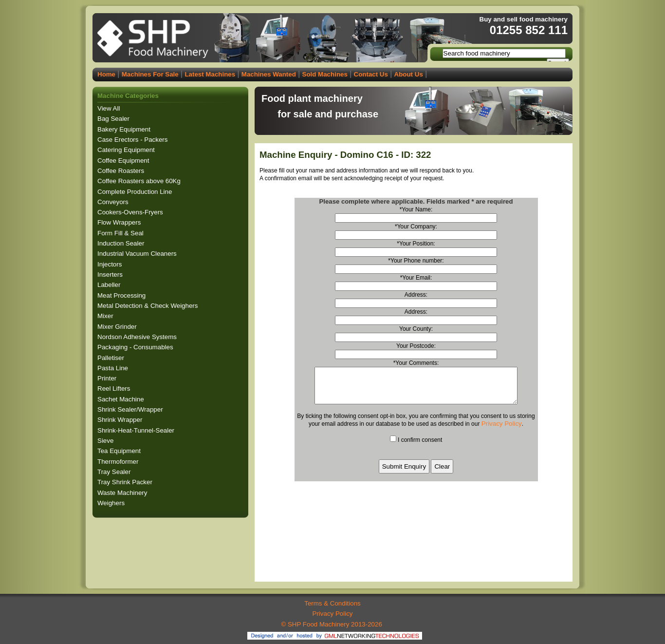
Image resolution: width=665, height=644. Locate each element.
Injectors (111, 264)
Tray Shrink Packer (126, 482)
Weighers (112, 503)
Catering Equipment (127, 150)
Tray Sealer (115, 472)
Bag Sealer (114, 119)
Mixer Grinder (118, 327)
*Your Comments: (416, 363)
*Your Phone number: (416, 261)
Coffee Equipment (124, 161)
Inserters (111, 275)
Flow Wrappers (120, 222)
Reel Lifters (115, 388)
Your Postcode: (416, 346)
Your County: (416, 329)
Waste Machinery (123, 493)
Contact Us (371, 74)
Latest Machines (210, 74)
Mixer (106, 316)
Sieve (106, 441)
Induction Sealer (122, 243)
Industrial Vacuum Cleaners (138, 254)
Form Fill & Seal (121, 233)
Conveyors (114, 202)
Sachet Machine (121, 399)
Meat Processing (122, 295)
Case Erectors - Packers (133, 140)
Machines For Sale (150, 74)
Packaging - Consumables (136, 347)
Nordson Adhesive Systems (138, 337)
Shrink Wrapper (121, 420)
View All (109, 108)
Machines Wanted (269, 74)
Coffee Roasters (122, 171)
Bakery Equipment (125, 129)
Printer (108, 378)
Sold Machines (325, 74)
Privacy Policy (502, 431)
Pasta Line (114, 368)
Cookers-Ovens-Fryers (131, 212)
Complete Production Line (136, 192)
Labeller (110, 285)
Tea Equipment (120, 451)
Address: (416, 295)
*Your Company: (416, 227)
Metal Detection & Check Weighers (148, 306)
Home (106, 74)
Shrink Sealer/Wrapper (131, 409)
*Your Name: (416, 209)
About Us (409, 74)
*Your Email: (416, 278)
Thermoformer (119, 462)
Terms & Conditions (332, 603)
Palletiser (112, 358)
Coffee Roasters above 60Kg (140, 181)
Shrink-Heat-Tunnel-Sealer (137, 430)
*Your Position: (416, 244)
